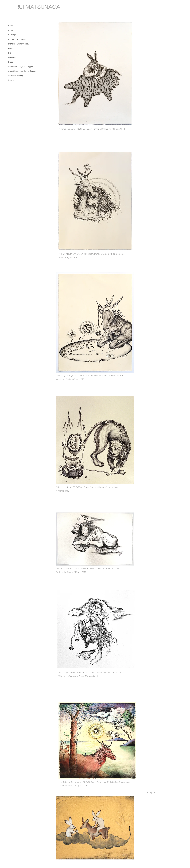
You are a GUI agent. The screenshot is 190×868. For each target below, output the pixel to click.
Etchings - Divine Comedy (19, 44)
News (11, 30)
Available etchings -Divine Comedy (22, 71)
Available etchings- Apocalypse (21, 66)
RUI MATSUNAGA (38, 7)
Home (11, 26)
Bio (10, 53)
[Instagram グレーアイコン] (151, 793)
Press (11, 62)
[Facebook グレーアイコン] (148, 793)
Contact (11, 80)
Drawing (12, 48)
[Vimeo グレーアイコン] (155, 793)
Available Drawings (16, 76)
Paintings (12, 35)
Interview (12, 57)
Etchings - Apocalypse (17, 39)
